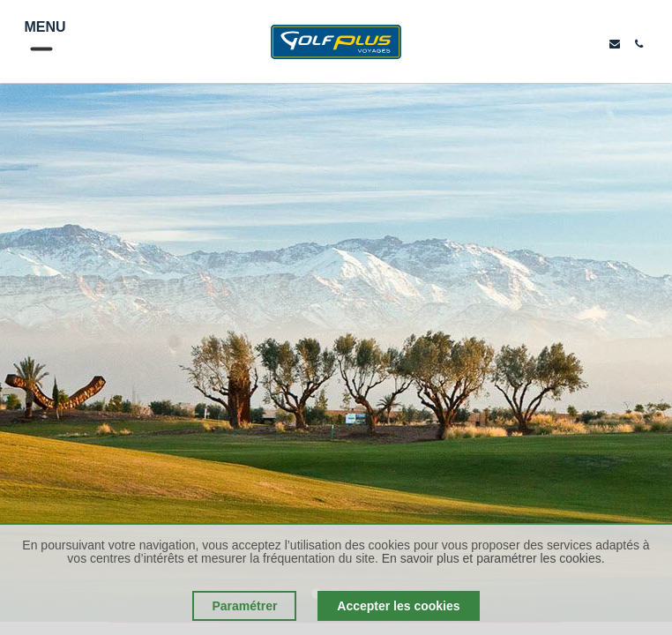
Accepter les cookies (398, 606)
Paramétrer (244, 606)
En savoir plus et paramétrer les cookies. (493, 558)
